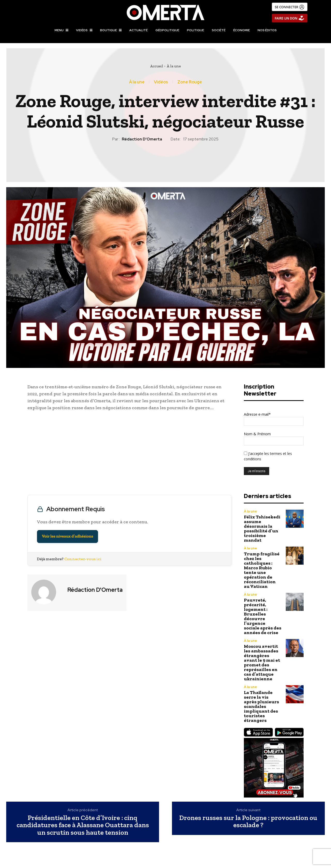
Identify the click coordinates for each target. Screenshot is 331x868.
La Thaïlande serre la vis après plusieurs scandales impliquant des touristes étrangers (261, 706)
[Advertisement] (129, 454)
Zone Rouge (190, 82)
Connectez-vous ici (83, 559)
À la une (174, 66)
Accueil (157, 66)
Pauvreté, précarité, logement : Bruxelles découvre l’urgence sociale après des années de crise (263, 616)
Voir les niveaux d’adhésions (67, 536)
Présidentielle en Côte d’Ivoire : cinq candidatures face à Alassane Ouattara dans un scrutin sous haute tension (83, 825)
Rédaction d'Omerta (142, 139)
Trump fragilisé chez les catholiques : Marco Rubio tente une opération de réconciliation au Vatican (262, 570)
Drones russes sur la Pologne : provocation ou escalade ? (248, 821)
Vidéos (161, 82)
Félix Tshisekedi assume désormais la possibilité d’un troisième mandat (262, 528)
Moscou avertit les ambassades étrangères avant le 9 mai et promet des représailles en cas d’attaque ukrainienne (262, 662)
